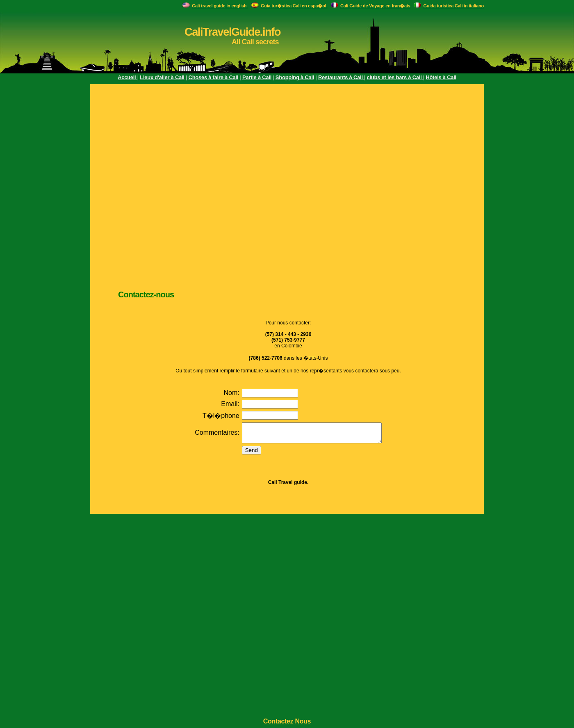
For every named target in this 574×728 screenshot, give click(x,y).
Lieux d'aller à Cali (162, 77)
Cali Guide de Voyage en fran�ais (375, 6)
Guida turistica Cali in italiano (453, 6)
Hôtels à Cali (441, 77)
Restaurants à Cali (341, 77)
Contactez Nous (287, 721)
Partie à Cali (257, 77)
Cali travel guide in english (220, 6)
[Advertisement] (95, 185)
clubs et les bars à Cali (395, 77)
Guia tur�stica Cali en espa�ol (294, 6)
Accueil (128, 77)
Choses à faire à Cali (214, 77)
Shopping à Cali (295, 77)
